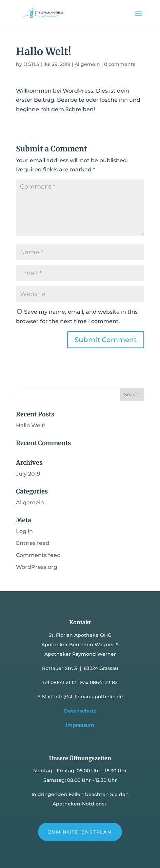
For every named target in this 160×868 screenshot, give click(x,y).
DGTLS (32, 64)
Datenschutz (80, 711)
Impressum (80, 725)
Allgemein (87, 64)
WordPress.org (37, 567)
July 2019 (28, 474)
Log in (24, 531)
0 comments (120, 64)
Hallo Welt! (31, 425)
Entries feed (33, 543)
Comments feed (38, 555)
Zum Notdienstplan (80, 832)
